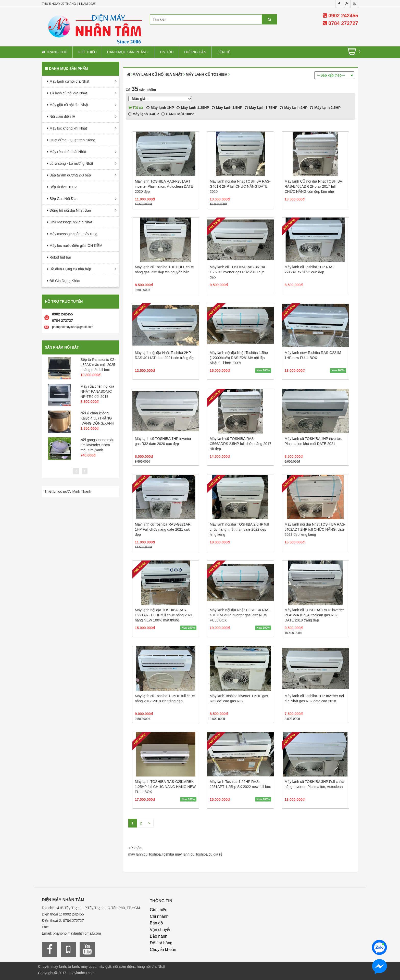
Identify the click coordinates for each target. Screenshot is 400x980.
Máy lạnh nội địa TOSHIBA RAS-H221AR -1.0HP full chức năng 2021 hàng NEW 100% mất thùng (164, 615)
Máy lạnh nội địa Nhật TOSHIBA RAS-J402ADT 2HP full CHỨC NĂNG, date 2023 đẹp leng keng (315, 529)
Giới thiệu (87, 52)
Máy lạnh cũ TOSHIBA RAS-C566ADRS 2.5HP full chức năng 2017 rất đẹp (240, 444)
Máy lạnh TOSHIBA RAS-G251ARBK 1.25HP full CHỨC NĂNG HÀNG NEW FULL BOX (165, 787)
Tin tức (167, 52)
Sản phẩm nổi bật (62, 347)
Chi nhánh (159, 916)
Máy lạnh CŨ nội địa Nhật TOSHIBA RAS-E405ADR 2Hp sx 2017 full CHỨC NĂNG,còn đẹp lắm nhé (313, 186)
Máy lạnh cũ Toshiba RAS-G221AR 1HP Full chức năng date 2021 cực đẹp (163, 529)
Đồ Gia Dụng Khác (65, 281)
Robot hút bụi (60, 257)
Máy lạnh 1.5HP (227, 108)
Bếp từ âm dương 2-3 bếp (70, 175)
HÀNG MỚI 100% (178, 114)
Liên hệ (223, 52)
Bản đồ (156, 923)
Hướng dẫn (195, 52)
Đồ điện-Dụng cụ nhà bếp (70, 269)
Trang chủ (55, 52)
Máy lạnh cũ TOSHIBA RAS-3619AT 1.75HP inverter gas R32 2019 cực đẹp (238, 272)
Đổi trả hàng (161, 943)
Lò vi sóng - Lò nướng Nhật (71, 163)
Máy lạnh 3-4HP (144, 114)
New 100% (263, 370)
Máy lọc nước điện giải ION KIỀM (76, 246)
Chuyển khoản (163, 950)
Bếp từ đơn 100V (63, 187)
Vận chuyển (161, 930)
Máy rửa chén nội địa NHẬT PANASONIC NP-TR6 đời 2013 (97, 391)
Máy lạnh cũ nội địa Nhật (69, 81)
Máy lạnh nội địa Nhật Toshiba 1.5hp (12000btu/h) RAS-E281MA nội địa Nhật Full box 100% (239, 358)
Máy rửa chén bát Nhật (68, 152)
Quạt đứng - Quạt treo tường (72, 140)
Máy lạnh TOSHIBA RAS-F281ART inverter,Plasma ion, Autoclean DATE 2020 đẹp (164, 186)
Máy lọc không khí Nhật (68, 128)
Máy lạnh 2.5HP (325, 108)
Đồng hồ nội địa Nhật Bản (70, 210)
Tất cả (136, 108)
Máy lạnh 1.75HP (261, 108)
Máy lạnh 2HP (294, 108)
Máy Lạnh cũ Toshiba (207, 74)
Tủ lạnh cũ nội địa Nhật (68, 93)
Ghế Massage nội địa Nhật (71, 222)
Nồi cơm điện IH (62, 117)
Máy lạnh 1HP (160, 108)
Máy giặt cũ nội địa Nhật (69, 105)
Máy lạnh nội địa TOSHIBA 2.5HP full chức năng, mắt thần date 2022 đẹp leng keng (239, 529)
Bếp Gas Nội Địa (63, 199)
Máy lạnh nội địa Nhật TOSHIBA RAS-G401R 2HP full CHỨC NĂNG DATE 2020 (240, 186)
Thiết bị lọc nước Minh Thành (68, 491)
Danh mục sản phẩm (128, 52)
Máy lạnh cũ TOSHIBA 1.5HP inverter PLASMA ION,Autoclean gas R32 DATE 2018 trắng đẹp (314, 615)
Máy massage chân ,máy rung (73, 234)
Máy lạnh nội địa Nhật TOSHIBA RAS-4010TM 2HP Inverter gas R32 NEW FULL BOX (240, 615)
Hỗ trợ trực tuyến (64, 301)
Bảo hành (159, 936)
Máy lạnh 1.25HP (193, 108)
